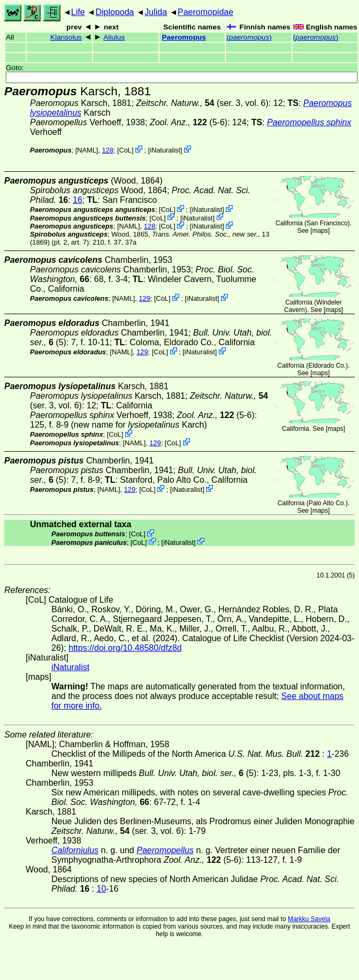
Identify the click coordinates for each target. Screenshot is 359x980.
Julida (156, 12)
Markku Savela (309, 919)
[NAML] (87, 150)
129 (144, 298)
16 (78, 200)
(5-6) (189, 122)
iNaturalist (165, 150)
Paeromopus (184, 37)
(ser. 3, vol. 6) (202, 103)
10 (102, 889)
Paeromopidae (205, 12)
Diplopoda (114, 12)
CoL (125, 150)
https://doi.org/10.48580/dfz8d (125, 648)
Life (78, 12)
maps (320, 231)
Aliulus (114, 37)
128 (107, 150)
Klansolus (66, 37)
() (249, 37)
